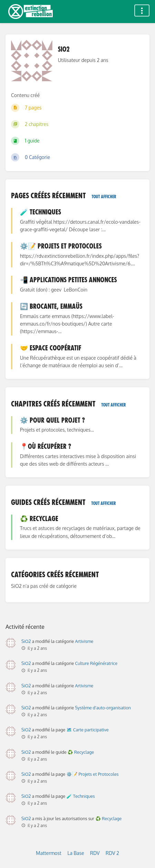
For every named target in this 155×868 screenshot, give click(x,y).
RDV (95, 853)
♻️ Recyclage (81, 752)
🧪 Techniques (81, 796)
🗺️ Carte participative (88, 730)
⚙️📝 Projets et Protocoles (93, 774)
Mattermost (49, 853)
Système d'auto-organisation (103, 708)
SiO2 (26, 641)
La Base (76, 853)
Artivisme (84, 641)
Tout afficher (104, 197)
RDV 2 (112, 853)
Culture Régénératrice (96, 663)
